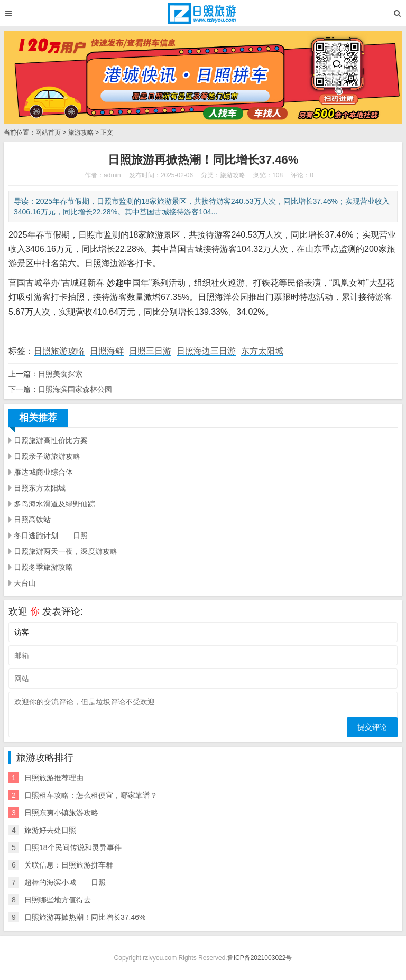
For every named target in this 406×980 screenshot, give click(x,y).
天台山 (25, 583)
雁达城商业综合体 (43, 472)
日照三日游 (150, 351)
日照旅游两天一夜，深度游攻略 (66, 551)
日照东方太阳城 (40, 488)
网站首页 (48, 133)
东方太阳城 (262, 351)
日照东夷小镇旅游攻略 (61, 813)
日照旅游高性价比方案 (51, 440)
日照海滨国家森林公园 (75, 389)
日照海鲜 (107, 351)
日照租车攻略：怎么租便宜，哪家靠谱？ (91, 795)
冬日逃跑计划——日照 (51, 535)
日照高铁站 (32, 520)
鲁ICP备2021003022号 (260, 958)
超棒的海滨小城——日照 (65, 882)
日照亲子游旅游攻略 (47, 456)
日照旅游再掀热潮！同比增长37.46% (85, 917)
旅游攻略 (81, 133)
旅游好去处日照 (50, 830)
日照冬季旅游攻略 (43, 567)
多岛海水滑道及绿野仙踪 (54, 504)
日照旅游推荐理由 (54, 778)
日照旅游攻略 (59, 351)
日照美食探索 (60, 374)
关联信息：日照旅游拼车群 (69, 865)
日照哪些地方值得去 (58, 900)
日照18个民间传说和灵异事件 (73, 847)
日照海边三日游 (206, 351)
